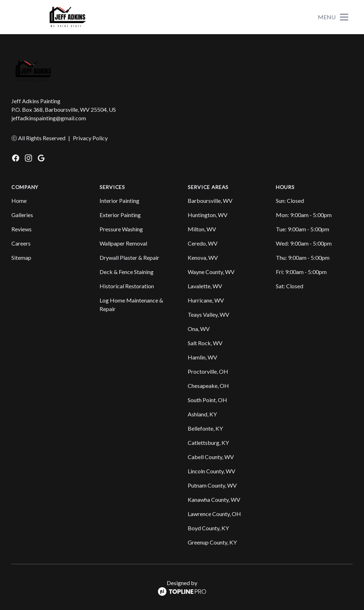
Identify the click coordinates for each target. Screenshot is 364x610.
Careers (21, 243)
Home (19, 201)
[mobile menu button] (344, 17)
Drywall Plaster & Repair (129, 257)
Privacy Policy (90, 138)
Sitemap (21, 257)
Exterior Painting (120, 215)
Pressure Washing (121, 229)
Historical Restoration (127, 286)
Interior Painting (119, 201)
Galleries (22, 215)
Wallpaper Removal (123, 243)
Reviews (22, 229)
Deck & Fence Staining (127, 272)
